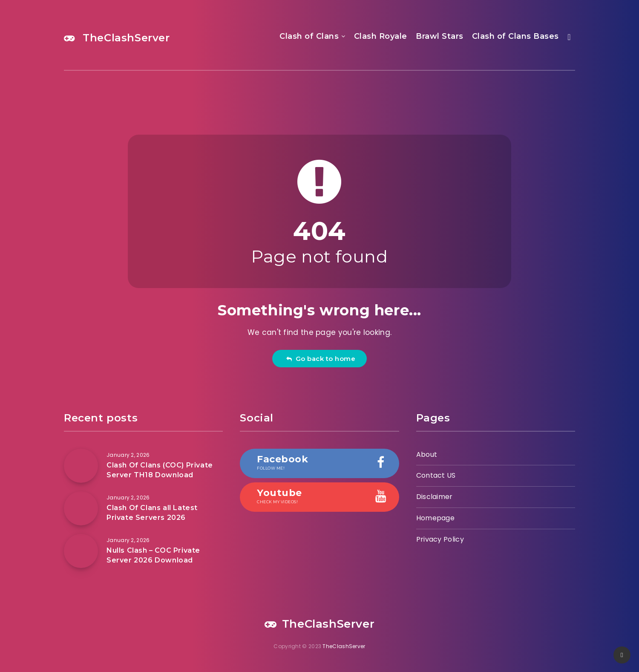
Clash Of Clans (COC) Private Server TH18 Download (160, 470)
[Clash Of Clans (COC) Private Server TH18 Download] (81, 466)
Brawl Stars (440, 36)
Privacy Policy (440, 539)
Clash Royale (381, 36)
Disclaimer (435, 497)
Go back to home (321, 359)
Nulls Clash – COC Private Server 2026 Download (153, 555)
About (427, 454)
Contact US (436, 475)
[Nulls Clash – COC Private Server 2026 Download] (81, 551)
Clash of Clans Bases (515, 36)
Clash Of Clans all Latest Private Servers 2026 (152, 513)
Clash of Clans (309, 36)
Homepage (435, 518)
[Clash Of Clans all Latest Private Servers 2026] (81, 508)
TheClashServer (117, 38)
